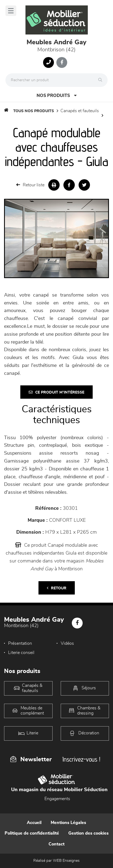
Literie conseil (21, 653)
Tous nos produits (34, 111)
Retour (57, 588)
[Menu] (11, 11)
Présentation (20, 643)
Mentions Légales (68, 823)
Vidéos (67, 643)
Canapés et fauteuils (80, 111)
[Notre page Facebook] (62, 62)
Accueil (34, 823)
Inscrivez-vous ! (81, 759)
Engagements (57, 799)
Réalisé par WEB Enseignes (56, 861)
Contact (56, 844)
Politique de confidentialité (32, 833)
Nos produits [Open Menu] (57, 95)
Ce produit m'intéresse (56, 392)
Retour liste (30, 185)
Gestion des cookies (88, 833)
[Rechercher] (102, 80)
